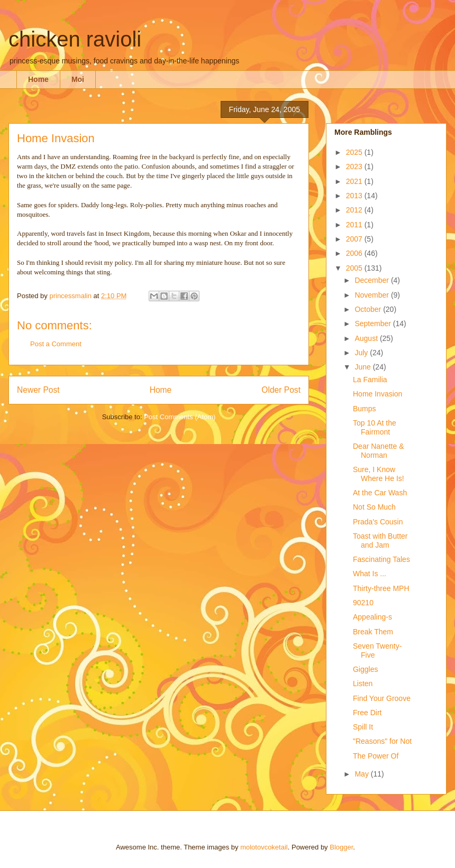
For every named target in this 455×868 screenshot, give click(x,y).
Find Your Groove (382, 698)
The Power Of (376, 756)
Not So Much (374, 507)
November (372, 295)
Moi (78, 79)
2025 (355, 152)
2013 (355, 196)
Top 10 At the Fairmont (375, 427)
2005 (355, 268)
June (363, 367)
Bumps (365, 409)
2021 (355, 181)
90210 (363, 603)
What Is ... (370, 574)
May (362, 774)
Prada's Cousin (378, 522)
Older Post (281, 390)
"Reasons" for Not (382, 741)
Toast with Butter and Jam (380, 541)
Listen (363, 684)
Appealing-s (372, 617)
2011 (355, 225)
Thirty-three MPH (381, 588)
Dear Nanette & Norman (379, 451)
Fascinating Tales (381, 559)
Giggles (365, 669)
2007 (355, 239)
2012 (355, 210)
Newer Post (38, 390)
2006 (355, 253)
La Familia (370, 380)
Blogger (341, 847)
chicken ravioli (75, 39)
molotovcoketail (264, 847)
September (374, 324)
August (367, 338)
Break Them (373, 632)
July (362, 353)
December (372, 280)
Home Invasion (377, 394)
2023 (355, 167)
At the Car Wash (380, 493)
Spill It (363, 727)
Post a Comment (56, 344)
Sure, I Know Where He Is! (379, 474)
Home (38, 79)
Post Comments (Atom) (180, 417)
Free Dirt (367, 713)
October (369, 309)
